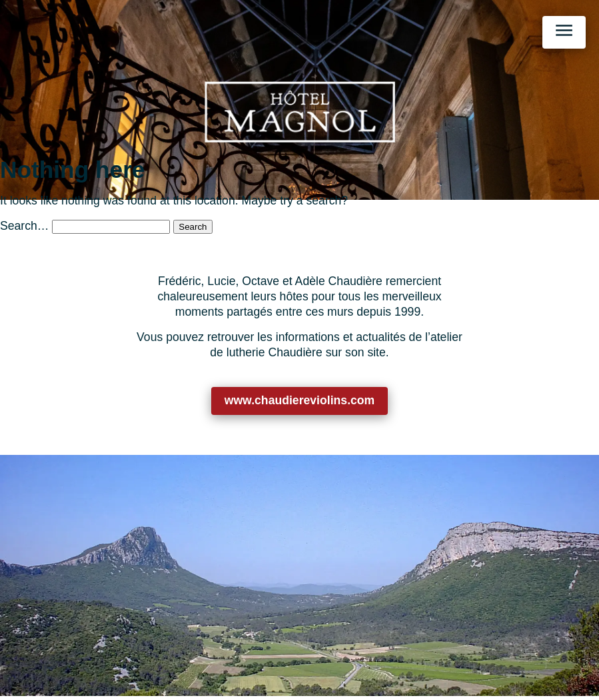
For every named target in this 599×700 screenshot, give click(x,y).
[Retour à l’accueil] (300, 112)
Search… (24, 226)
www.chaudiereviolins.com (300, 400)
